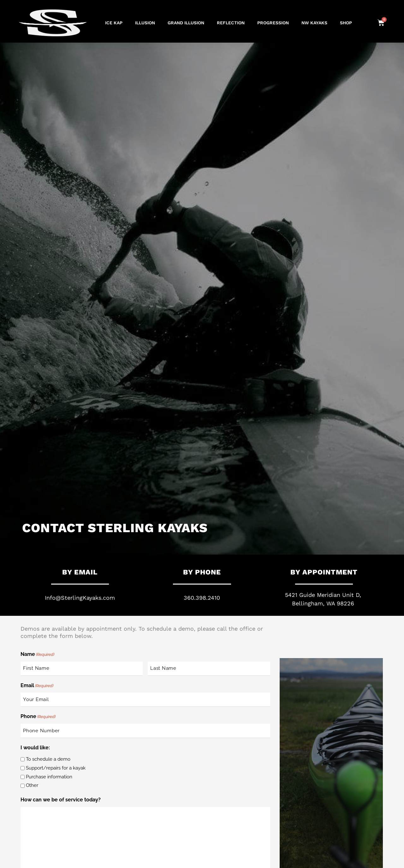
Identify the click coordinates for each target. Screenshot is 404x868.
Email (37, 686)
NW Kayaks (314, 23)
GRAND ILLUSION (186, 23)
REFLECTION (231, 23)
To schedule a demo (48, 759)
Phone (38, 717)
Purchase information (49, 777)
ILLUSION (145, 23)
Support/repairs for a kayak (56, 768)
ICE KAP (114, 23)
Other (32, 785)
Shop (346, 23)
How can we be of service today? (61, 800)
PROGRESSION (273, 23)
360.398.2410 (202, 598)
